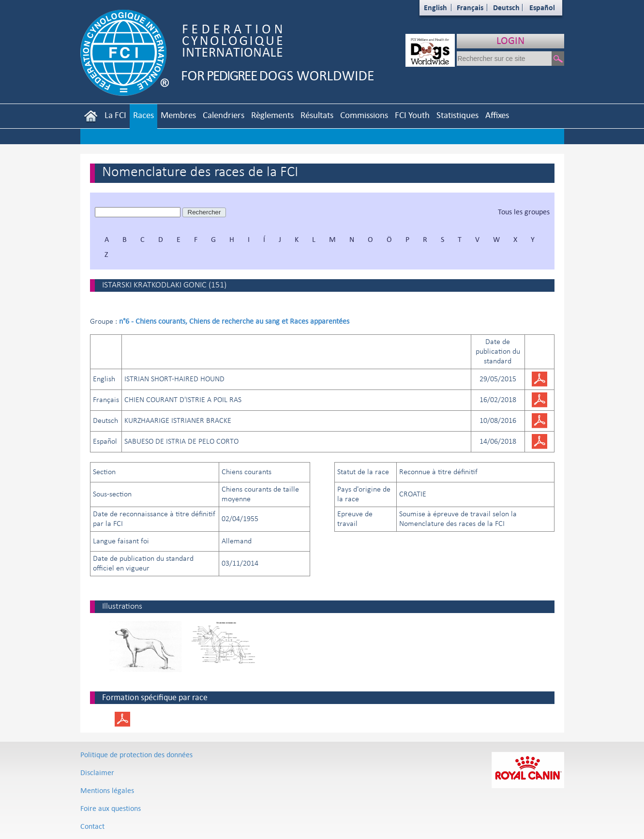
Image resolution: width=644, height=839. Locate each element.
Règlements (272, 115)
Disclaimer (97, 772)
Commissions (364, 115)
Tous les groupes (524, 212)
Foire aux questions (111, 808)
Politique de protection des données (136, 755)
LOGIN (510, 40)
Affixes (497, 115)
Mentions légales (107, 790)
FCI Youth (412, 115)
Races (143, 115)
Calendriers (224, 115)
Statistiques (457, 115)
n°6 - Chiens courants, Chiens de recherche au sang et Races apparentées (234, 321)
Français (470, 7)
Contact (92, 826)
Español (542, 7)
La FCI (115, 115)
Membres (178, 115)
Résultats (317, 115)
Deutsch (506, 7)
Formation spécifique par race (155, 697)
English (435, 7)
